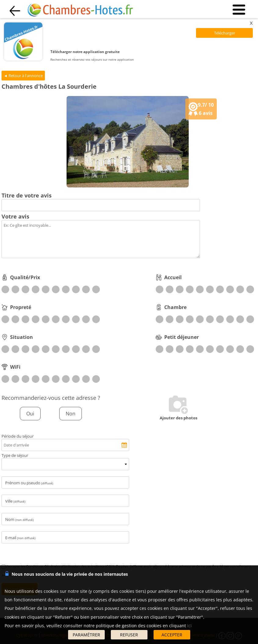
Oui (30, 414)
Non (71, 414)
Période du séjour (18, 436)
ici (189, 626)
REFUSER (129, 635)
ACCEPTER (172, 635)
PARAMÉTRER (86, 635)
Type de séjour (15, 455)
